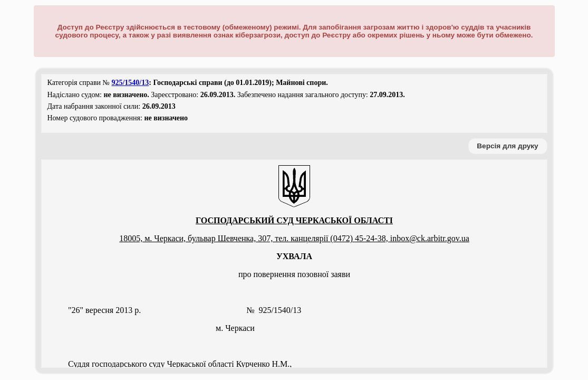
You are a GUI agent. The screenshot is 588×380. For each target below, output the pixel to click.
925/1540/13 (130, 83)
